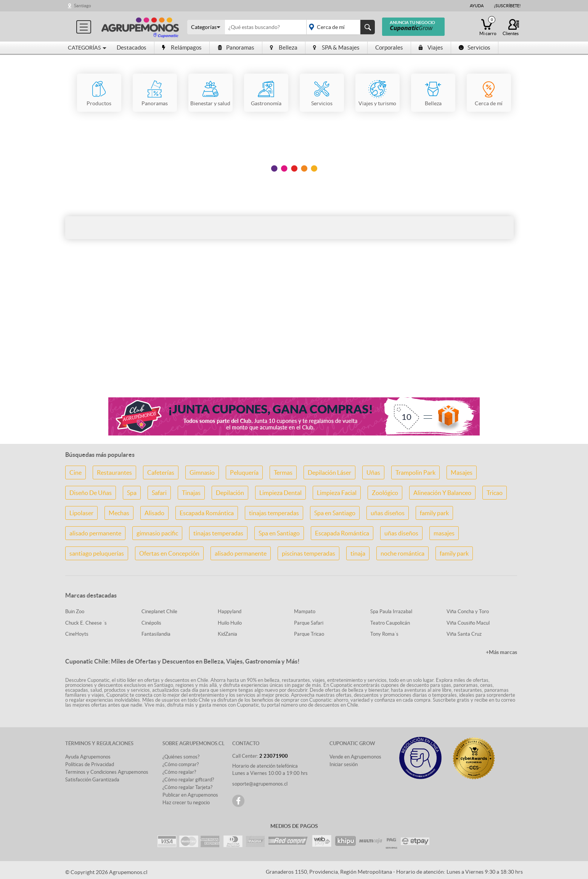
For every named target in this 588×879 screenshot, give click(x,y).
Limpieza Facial (337, 493)
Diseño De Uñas (91, 493)
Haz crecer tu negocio (186, 803)
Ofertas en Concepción (169, 553)
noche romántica (402, 553)
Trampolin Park (415, 472)
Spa (132, 493)
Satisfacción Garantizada (92, 780)
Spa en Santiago (335, 513)
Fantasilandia (156, 634)
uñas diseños (388, 513)
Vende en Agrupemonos (355, 757)
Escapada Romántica (207, 513)
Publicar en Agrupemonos (190, 795)
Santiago (83, 6)
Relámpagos (182, 47)
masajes (444, 533)
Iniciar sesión (344, 764)
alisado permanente (95, 533)
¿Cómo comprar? (181, 764)
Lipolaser (81, 513)
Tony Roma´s (384, 634)
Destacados (132, 47)
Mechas (119, 513)
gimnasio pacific (157, 533)
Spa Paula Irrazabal (391, 611)
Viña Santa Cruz (464, 634)
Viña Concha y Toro (468, 611)
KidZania (227, 634)
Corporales (389, 47)
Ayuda (477, 6)
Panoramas (236, 47)
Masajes (462, 472)
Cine (76, 472)
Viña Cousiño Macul (468, 623)
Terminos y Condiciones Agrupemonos (107, 772)
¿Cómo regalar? (179, 772)
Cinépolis (151, 623)
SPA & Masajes (336, 47)
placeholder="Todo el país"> (339, 27)
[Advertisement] (294, 331)
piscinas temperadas (308, 553)
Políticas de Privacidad (90, 764)
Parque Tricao (309, 634)
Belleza (284, 47)
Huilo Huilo (230, 623)
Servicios (475, 47)
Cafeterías (161, 472)
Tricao (495, 493)
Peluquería (244, 472)
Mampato (305, 611)
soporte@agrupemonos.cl (260, 784)
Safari (159, 493)
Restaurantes (114, 472)
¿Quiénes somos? (181, 757)
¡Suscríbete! (507, 6)
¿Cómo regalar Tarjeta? (187, 787)
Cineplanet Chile (159, 611)
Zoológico (385, 493)
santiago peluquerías (97, 553)
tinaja (358, 553)
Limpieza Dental (280, 493)
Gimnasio (202, 472)
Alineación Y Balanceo (442, 493)
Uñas (373, 472)
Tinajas (191, 493)
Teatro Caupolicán (390, 623)
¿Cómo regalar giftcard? (188, 780)
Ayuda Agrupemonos (88, 757)
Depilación (230, 493)
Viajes (431, 47)
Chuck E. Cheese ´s (86, 623)
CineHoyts (77, 634)
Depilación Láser (329, 472)
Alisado (154, 513)
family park (434, 513)
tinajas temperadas (274, 513)
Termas (283, 472)
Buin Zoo (75, 611)
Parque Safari (309, 623)
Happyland (230, 611)
